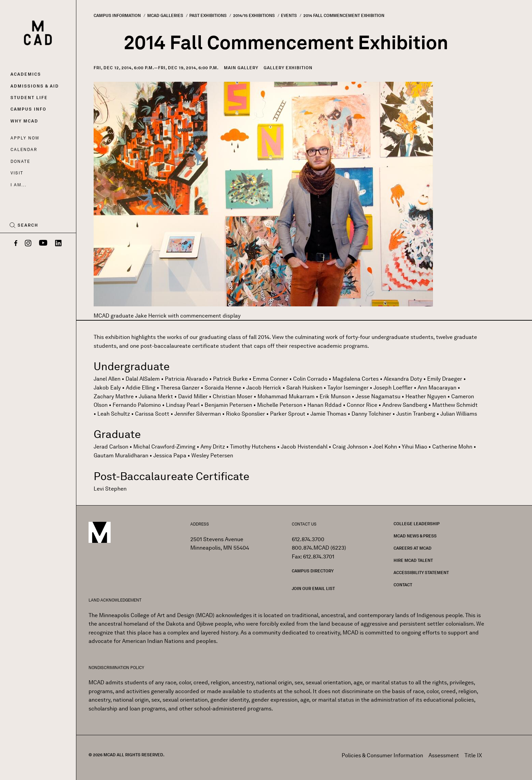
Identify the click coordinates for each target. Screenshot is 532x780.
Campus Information (117, 15)
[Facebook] (16, 244)
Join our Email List (313, 588)
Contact (403, 585)
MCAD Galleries (165, 15)
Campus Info (28, 109)
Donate (20, 161)
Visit (17, 173)
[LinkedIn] (58, 244)
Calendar (24, 149)
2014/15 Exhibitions (254, 15)
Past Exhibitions (208, 15)
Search (28, 225)
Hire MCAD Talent (413, 560)
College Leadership (417, 524)
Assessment (444, 755)
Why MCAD (24, 121)
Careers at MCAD (413, 548)
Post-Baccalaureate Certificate (172, 476)
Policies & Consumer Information (382, 755)
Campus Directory (313, 571)
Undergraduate (132, 366)
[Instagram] (28, 244)
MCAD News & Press (415, 536)
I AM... (18, 185)
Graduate (117, 434)
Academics (26, 74)
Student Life (29, 98)
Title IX (473, 755)
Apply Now (25, 138)
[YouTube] (43, 244)
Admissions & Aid (35, 86)
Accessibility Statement (421, 573)
